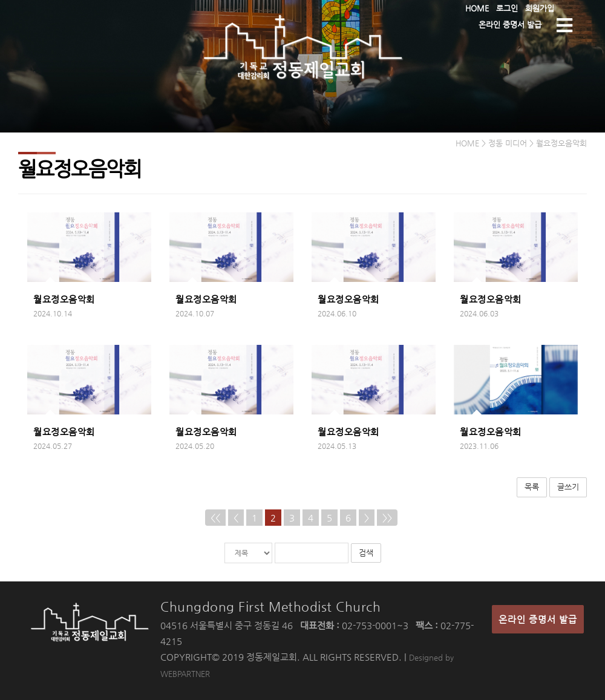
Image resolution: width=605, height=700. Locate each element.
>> (387, 518)
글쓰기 (568, 487)
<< (215, 518)
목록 (532, 487)
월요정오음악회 (64, 299)
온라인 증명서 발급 (538, 619)
